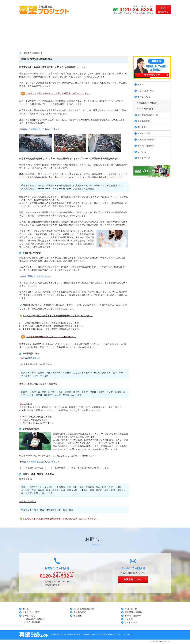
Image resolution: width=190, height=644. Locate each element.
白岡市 (110, 392)
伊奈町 (93, 392)
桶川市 (76, 392)
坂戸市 (51, 392)
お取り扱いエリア (146, 90)
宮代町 (39, 395)
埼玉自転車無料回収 (31, 358)
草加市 (66, 395)
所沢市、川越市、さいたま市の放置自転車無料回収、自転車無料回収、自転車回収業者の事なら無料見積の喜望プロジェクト (69, 1)
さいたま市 (76, 395)
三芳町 (58, 373)
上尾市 (85, 392)
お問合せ (163, 10)
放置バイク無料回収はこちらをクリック (41, 129)
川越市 (114, 373)
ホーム (141, 84)
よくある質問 (144, 120)
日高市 (33, 392)
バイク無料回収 (146, 108)
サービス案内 (144, 96)
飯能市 (24, 392)
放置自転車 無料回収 (149, 102)
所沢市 (24, 373)
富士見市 (67, 373)
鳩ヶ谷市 (44, 376)
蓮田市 (118, 392)
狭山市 (97, 373)
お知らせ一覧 (144, 133)
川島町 (60, 392)
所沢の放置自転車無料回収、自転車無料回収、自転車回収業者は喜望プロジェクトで (93, 634)
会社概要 (142, 127)
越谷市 (58, 395)
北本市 (68, 392)
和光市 (49, 373)
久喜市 (101, 392)
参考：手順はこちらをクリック (37, 276)
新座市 (33, 373)
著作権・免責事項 (146, 145)
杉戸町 (31, 395)
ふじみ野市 (78, 373)
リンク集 (142, 151)
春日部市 (48, 395)
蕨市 (27, 376)
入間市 (105, 373)
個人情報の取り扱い (147, 139)
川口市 (35, 376)
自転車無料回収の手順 (148, 114)
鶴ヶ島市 (42, 392)
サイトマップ (144, 157)
